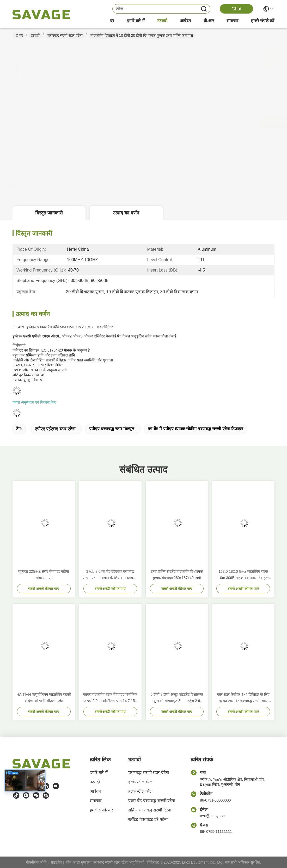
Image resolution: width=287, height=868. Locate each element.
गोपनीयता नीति (36, 862)
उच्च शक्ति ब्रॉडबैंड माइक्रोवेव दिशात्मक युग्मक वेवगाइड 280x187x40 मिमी (177, 575)
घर (112, 21)
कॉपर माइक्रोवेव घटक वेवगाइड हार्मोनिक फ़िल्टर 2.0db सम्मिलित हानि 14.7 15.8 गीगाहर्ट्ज (110, 698)
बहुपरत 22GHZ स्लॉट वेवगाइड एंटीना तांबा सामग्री (44, 575)
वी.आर (209, 21)
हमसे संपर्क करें (263, 21)
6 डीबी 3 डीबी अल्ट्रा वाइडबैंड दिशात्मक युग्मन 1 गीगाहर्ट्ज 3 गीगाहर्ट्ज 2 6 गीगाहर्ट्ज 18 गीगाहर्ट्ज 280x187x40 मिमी (177, 698)
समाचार (233, 21)
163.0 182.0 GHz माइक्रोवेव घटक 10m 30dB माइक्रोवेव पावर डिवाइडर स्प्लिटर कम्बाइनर (243, 575)
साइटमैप (56, 862)
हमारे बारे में (136, 21)
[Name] (204, 9)
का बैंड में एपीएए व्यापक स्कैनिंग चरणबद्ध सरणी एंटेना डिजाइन (196, 429)
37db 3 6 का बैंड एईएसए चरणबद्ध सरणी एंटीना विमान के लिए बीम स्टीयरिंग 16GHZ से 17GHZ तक (110, 575)
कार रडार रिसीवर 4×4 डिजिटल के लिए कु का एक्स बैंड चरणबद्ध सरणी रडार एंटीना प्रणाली (243, 698)
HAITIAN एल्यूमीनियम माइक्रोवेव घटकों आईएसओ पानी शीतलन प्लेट (44, 698)
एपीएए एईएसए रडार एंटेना (55, 429)
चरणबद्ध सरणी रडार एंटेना (65, 35)
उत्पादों (162, 21)
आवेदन (185, 21)
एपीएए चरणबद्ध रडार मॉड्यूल (112, 429)
